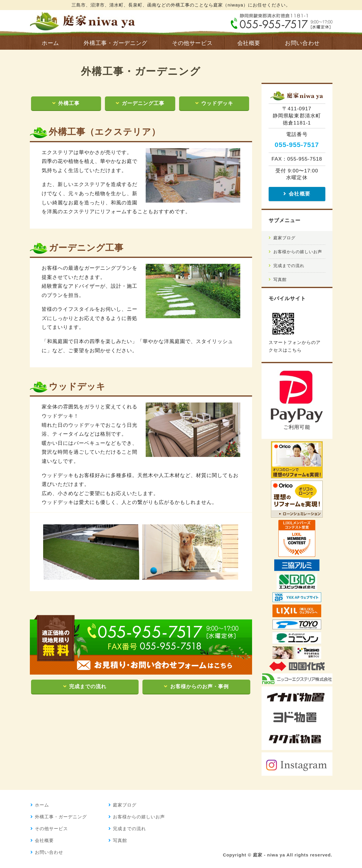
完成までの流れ (88, 687)
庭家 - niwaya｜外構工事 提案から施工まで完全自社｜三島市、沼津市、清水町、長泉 (83, 20)
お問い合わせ (302, 43)
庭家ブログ (284, 238)
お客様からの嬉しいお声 (298, 252)
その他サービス (192, 43)
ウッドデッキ (217, 103)
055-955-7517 (297, 145)
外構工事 (69, 103)
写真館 (280, 279)
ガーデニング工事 (143, 103)
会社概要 (249, 43)
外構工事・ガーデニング (115, 43)
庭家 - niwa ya (269, 855)
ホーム (50, 43)
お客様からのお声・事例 (199, 687)
